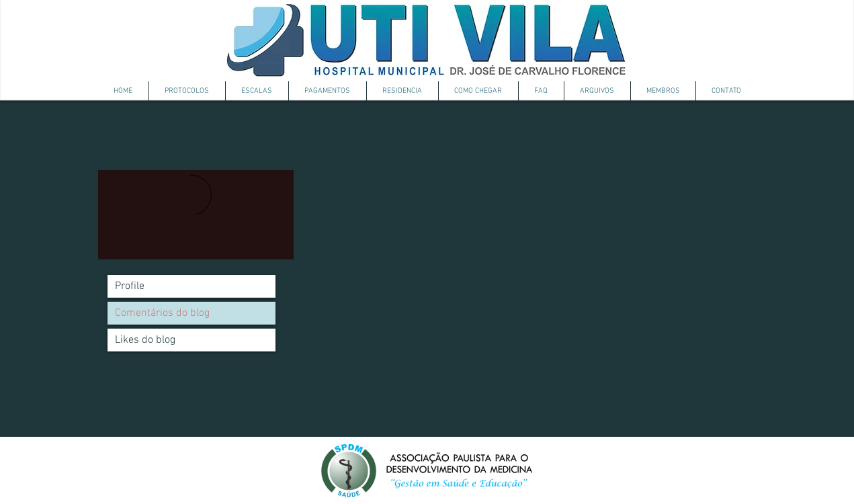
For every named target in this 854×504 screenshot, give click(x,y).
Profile (130, 286)
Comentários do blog (162, 313)
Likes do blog (145, 340)
